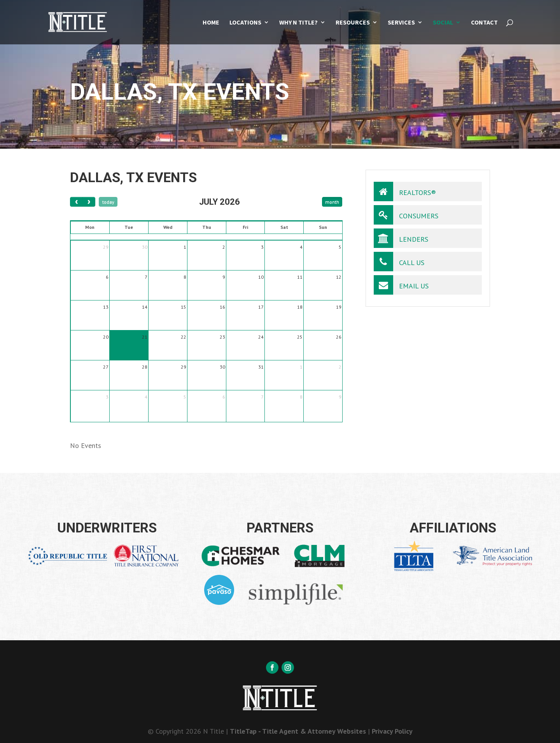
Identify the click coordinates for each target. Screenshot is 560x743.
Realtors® (405, 191)
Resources (353, 23)
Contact (484, 23)
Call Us (399, 262)
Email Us (401, 285)
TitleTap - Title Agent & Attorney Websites (298, 731)
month (332, 202)
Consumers (406, 215)
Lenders (401, 238)
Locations (245, 23)
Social (443, 23)
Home (211, 23)
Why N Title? (298, 23)
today (108, 202)
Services (401, 23)
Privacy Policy (392, 731)
